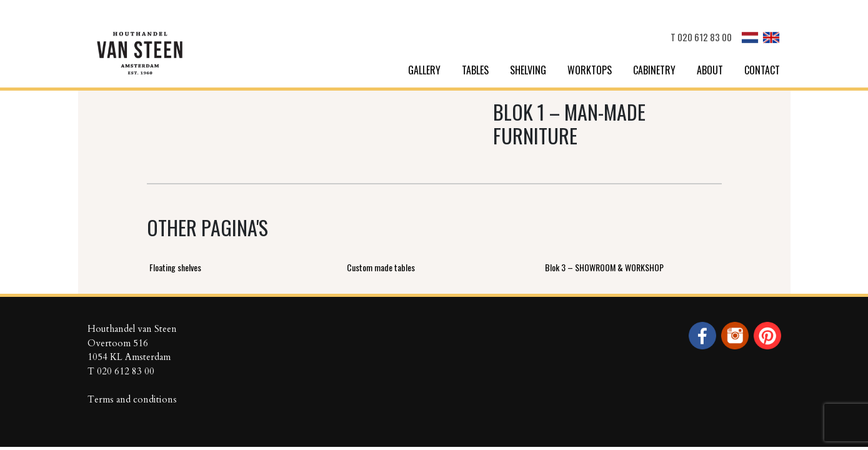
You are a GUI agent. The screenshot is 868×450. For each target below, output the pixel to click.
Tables (475, 70)
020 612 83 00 (705, 37)
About (710, 70)
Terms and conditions (132, 399)
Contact (762, 70)
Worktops (590, 70)
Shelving (528, 70)
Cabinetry (654, 70)
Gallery (424, 70)
